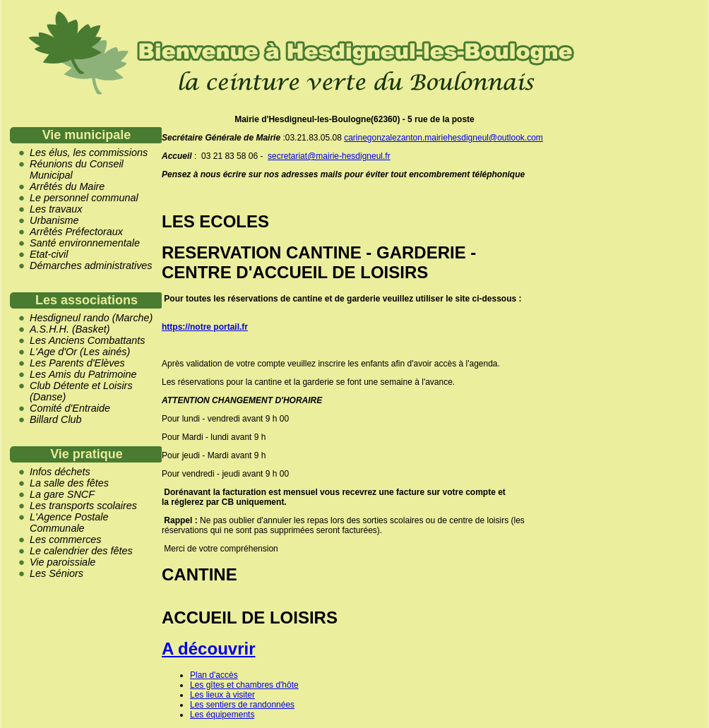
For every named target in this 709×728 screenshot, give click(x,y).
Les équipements (222, 715)
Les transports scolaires (83, 506)
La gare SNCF (62, 494)
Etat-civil (49, 254)
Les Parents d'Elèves (77, 363)
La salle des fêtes (69, 483)
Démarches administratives (91, 265)
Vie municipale (87, 135)
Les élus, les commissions (89, 153)
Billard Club (56, 419)
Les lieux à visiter (222, 695)
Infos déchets (60, 472)
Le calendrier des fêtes (81, 551)
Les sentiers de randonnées (242, 705)
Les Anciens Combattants (87, 340)
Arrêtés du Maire (67, 186)
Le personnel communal (84, 198)
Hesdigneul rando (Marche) (91, 318)
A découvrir (208, 649)
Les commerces (66, 539)
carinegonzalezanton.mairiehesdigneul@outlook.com (443, 138)
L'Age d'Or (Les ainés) (80, 352)
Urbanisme (54, 220)
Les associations (87, 300)
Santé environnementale (85, 243)
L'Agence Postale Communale (69, 523)
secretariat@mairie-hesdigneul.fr (329, 156)
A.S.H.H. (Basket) (70, 329)
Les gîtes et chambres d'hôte (244, 685)
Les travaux (56, 209)
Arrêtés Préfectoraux (76, 232)
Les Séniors (56, 573)
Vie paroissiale (62, 562)
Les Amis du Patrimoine (83, 374)
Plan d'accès (214, 675)
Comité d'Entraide (70, 408)
